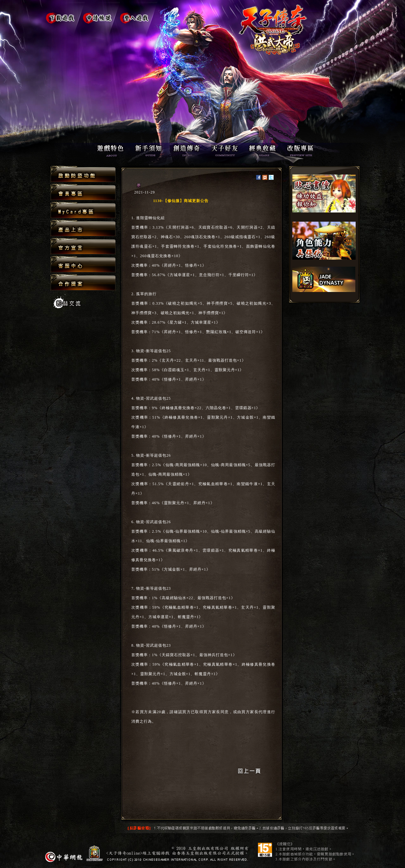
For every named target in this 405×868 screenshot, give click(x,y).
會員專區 (83, 192)
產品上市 (83, 228)
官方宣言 (83, 247)
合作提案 (83, 282)
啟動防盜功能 (83, 174)
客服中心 (83, 265)
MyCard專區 (83, 210)
